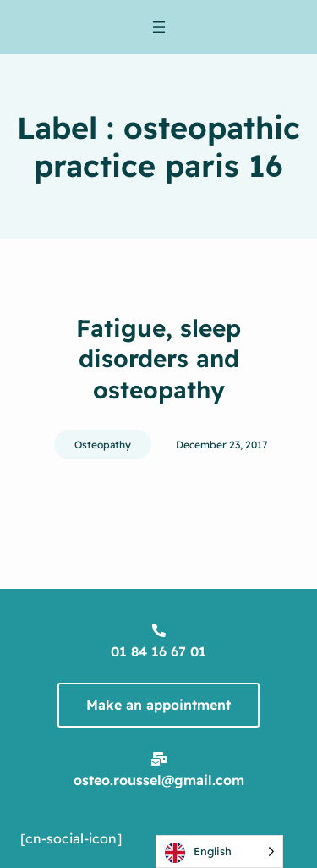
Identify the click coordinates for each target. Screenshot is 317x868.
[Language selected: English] (219, 852)
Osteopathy (103, 445)
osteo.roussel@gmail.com (159, 780)
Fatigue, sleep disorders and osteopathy (158, 359)
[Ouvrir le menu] (159, 27)
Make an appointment (158, 705)
